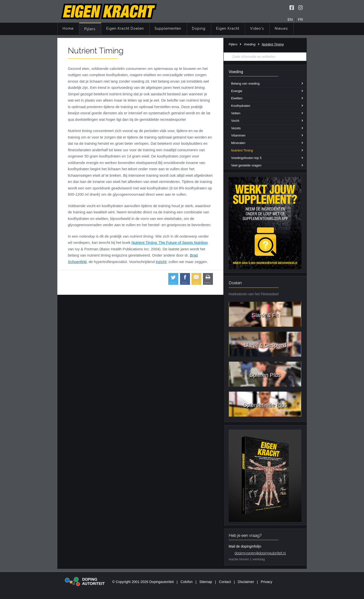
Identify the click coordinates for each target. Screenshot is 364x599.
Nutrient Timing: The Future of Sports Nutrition (170, 242)
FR (300, 19)
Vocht (235, 121)
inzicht (161, 262)
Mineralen (238, 143)
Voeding (249, 44)
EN (290, 19)
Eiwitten (237, 98)
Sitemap (206, 582)
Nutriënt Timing (242, 150)
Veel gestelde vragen (246, 165)
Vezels (236, 128)
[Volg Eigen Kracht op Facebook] (292, 7)
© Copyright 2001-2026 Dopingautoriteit (143, 582)
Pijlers (90, 29)
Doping (199, 28)
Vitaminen (238, 135)
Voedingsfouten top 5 (246, 158)
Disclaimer (246, 582)
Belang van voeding (245, 83)
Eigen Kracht (228, 28)
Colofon (186, 582)
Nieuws (281, 28)
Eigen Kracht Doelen (125, 28)
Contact (225, 582)
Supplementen (168, 28)
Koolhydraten (241, 106)
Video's (257, 28)
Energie (237, 91)
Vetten (236, 113)
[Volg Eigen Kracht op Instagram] (300, 7)
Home (68, 28)
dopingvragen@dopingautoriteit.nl (260, 553)
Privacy (267, 582)
